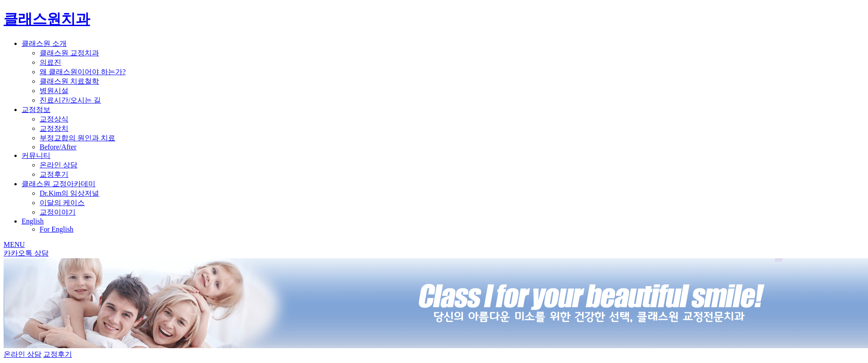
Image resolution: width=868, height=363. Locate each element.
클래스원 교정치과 (69, 53)
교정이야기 (58, 212)
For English (57, 229)
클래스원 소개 (44, 43)
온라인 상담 (59, 165)
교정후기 (54, 174)
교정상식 (54, 119)
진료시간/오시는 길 (70, 100)
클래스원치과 (47, 19)
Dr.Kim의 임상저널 (69, 193)
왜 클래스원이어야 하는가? (83, 72)
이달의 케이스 (62, 203)
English (33, 221)
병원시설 (54, 91)
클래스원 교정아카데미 (59, 184)
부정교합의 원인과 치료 (77, 138)
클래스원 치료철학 (69, 81)
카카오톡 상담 (26, 253)
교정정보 (36, 110)
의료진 (50, 62)
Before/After (58, 147)
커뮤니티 (36, 155)
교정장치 (54, 128)
